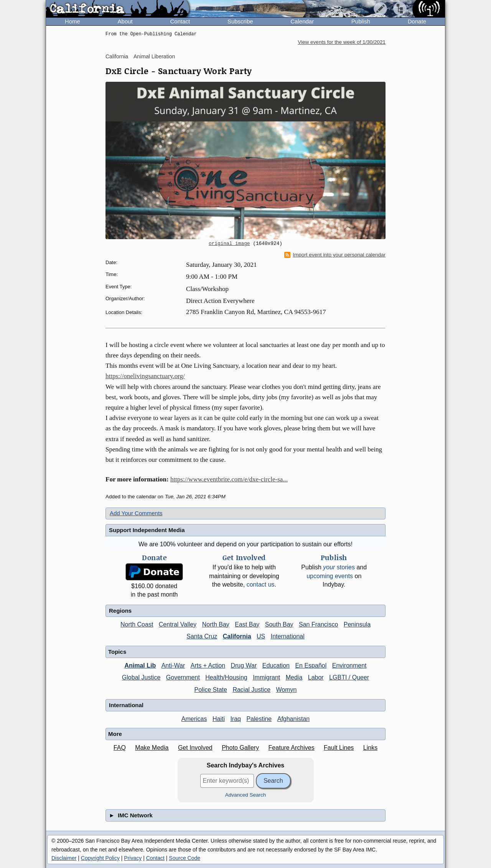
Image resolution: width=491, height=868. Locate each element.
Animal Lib (140, 665)
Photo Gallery (240, 748)
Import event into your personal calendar (335, 255)
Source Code (185, 858)
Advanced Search (246, 795)
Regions (120, 611)
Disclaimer (64, 858)
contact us (261, 584)
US (261, 636)
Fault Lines (339, 748)
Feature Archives (292, 748)
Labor (316, 677)
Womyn (287, 690)
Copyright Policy (100, 858)
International (288, 636)
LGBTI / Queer (349, 677)
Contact (180, 21)
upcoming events (330, 576)
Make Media (152, 748)
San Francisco (318, 624)
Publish (361, 21)
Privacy (133, 858)
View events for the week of (342, 42)
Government (183, 677)
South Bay (279, 624)
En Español (311, 665)
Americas (194, 719)
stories (339, 567)
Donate (417, 21)
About (125, 21)
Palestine (259, 719)
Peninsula (357, 624)
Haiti (219, 719)
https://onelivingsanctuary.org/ (145, 376)
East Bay (247, 624)
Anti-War (173, 665)
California (117, 56)
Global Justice (141, 677)
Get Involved (195, 748)
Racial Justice (251, 690)
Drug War (244, 665)
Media (294, 677)
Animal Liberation (154, 56)
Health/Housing (226, 677)
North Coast (137, 624)
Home (72, 21)
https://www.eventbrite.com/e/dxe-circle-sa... (229, 479)
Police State (211, 690)
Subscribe (240, 21)
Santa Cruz (202, 636)
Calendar (302, 21)
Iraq (236, 719)
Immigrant (266, 677)
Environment (349, 665)
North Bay (216, 624)
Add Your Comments (136, 513)
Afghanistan (294, 719)
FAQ (120, 748)
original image (229, 244)
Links (370, 748)
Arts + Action (208, 665)
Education (276, 665)
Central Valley (178, 624)
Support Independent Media (147, 530)
